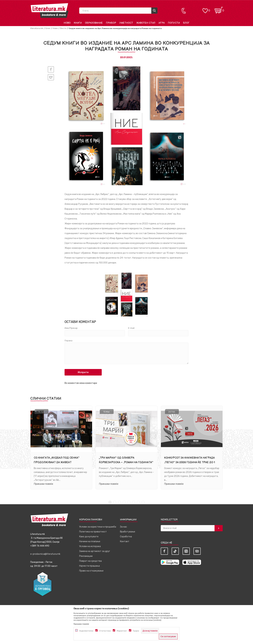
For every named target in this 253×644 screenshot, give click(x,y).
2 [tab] (115, 502)
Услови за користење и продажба (98, 527)
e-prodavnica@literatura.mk (45, 554)
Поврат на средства (90, 561)
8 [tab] (143, 502)
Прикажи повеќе (43, 484)
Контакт (125, 541)
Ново (55, 28)
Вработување (128, 532)
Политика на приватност (93, 532)
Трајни (136, 631)
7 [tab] (138, 502)
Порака (68, 341)
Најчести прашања (89, 566)
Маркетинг (122, 631)
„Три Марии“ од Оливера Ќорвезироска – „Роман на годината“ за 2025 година (126, 462)
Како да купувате (89, 537)
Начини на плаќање (90, 541)
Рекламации (86, 556)
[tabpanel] (61, 448)
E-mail (131, 328)
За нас (123, 527)
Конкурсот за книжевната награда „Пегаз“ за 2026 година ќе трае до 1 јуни (190, 462)
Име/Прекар (71, 328)
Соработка (126, 537)
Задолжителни (86, 631)
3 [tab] (119, 502)
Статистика (105, 631)
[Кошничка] (219, 9)
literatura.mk (37, 28)
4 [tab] (124, 502)
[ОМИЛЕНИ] (205, 9)
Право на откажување (91, 571)
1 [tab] (110, 502)
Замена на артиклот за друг (95, 551)
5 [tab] (129, 502)
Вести (63, 28)
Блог (48, 28)
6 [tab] (134, 502)
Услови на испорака (90, 546)
